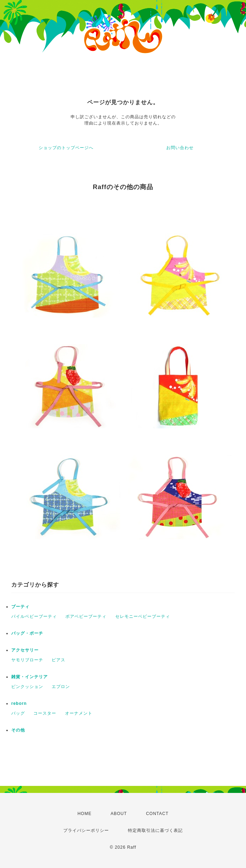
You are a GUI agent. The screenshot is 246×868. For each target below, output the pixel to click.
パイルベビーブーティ (34, 616)
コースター (45, 713)
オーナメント (79, 713)
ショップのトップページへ (66, 148)
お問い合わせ (180, 148)
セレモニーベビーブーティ (143, 616)
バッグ (18, 713)
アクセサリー (25, 650)
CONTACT (157, 814)
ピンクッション (27, 687)
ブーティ (20, 607)
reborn (19, 703)
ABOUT (119, 814)
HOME (84, 814)
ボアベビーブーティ (86, 616)
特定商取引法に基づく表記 (155, 830)
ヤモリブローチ (27, 660)
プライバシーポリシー (86, 830)
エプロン (61, 687)
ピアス (59, 660)
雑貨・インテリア (30, 677)
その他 (18, 730)
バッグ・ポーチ (27, 633)
